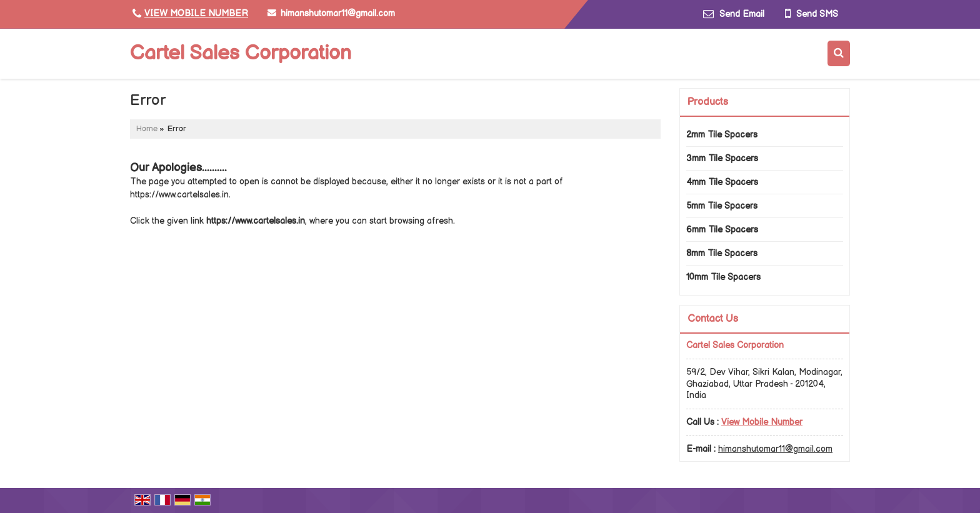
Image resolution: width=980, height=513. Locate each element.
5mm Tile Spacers (722, 206)
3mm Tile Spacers (722, 158)
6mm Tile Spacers (722, 230)
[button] (196, 13)
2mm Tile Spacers (722, 135)
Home (147, 129)
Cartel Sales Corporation (241, 54)
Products (708, 102)
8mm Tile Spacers (722, 253)
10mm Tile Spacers (723, 277)
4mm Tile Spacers (722, 182)
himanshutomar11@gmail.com (338, 13)
